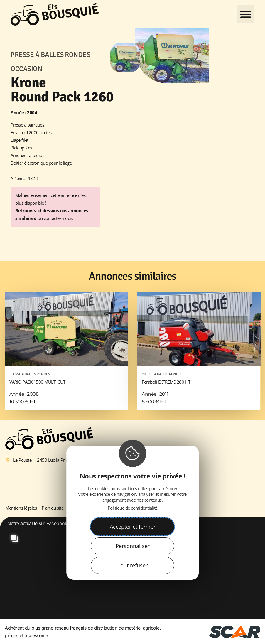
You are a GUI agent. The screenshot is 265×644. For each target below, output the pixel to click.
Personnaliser (133, 546)
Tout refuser (132, 565)
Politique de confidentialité (133, 508)
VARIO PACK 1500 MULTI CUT (66, 378)
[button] (246, 14)
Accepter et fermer (133, 527)
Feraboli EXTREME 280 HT (199, 378)
